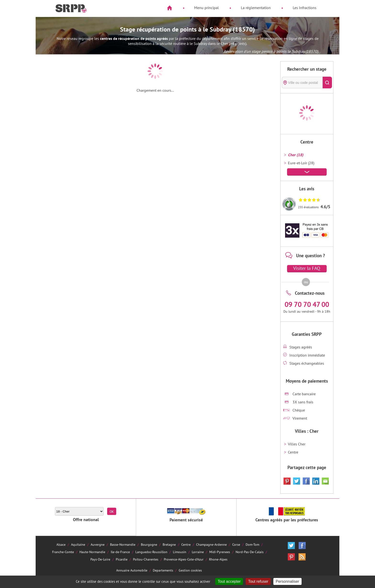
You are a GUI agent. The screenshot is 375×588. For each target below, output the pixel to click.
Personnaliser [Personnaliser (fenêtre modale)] (287, 581)
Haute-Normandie (92, 552)
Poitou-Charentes (146, 559)
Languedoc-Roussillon (151, 552)
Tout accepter (229, 581)
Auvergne (98, 544)
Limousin (180, 552)
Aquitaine (78, 544)
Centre (293, 452)
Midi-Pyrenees (220, 552)
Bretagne (169, 544)
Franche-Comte (63, 552)
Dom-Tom (252, 544)
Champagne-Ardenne (211, 544)
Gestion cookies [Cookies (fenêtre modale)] (190, 570)
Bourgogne (149, 544)
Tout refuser (258, 581)
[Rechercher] (327, 83)
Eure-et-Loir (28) (301, 163)
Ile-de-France (120, 552)
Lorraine (198, 552)
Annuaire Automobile (132, 570)
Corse (236, 544)
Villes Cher (297, 444)
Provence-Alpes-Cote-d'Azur (184, 559)
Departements (163, 570)
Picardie (122, 559)
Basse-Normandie (123, 544)
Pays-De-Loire (100, 559)
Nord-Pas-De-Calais (250, 552)
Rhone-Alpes (218, 559)
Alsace (61, 544)
